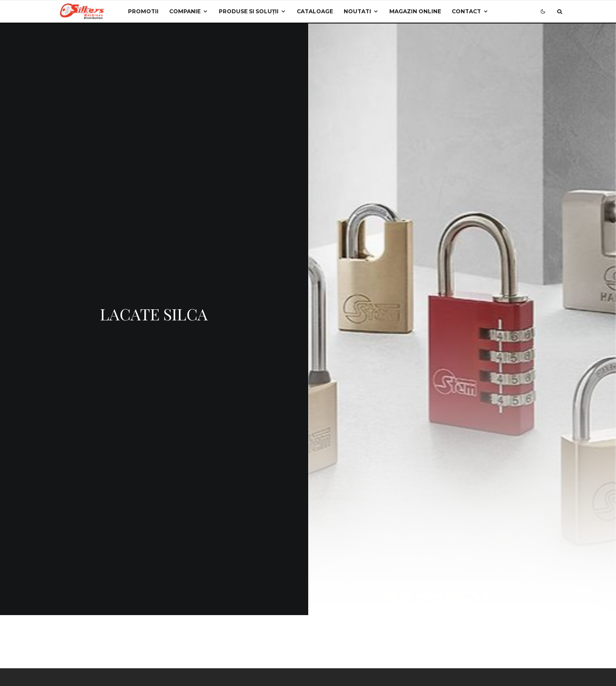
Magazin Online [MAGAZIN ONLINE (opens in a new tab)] (415, 11)
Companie (185, 11)
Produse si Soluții (249, 11)
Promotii (143, 11)
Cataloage (315, 11)
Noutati (357, 11)
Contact (466, 11)
